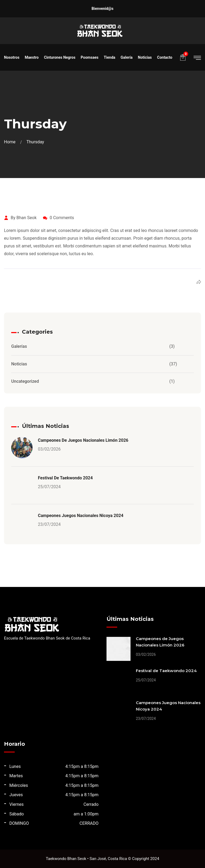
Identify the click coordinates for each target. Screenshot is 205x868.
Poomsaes (89, 57)
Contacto (165, 57)
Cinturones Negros (60, 57)
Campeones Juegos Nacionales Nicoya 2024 (81, 516)
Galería (127, 57)
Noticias (145, 57)
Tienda (110, 57)
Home (11, 142)
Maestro (32, 57)
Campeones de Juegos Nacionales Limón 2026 (83, 440)
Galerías (19, 346)
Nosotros (12, 57)
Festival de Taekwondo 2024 (65, 478)
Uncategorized (25, 381)
